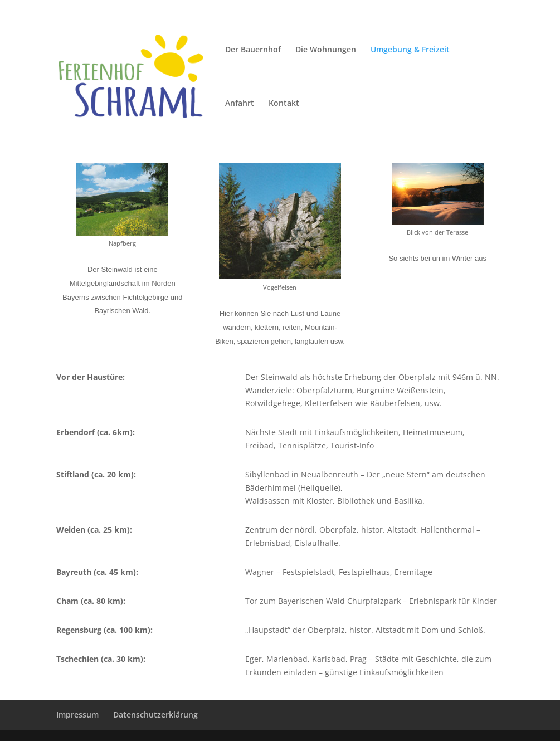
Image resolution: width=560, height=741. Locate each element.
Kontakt (284, 104)
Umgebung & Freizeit (410, 50)
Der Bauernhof (253, 50)
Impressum (77, 715)
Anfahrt (240, 104)
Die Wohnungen (326, 50)
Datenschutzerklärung (155, 715)
